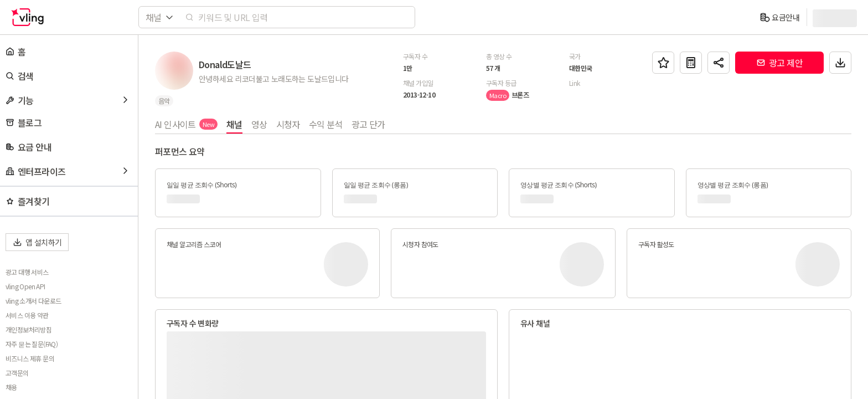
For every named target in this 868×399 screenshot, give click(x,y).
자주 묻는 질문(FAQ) (32, 344)
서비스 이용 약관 (27, 315)
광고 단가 (368, 124)
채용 (11, 387)
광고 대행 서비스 (27, 272)
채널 (234, 124)
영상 (259, 124)
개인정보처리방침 (29, 330)
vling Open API (25, 287)
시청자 (288, 124)
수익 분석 (326, 124)
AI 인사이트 (186, 124)
